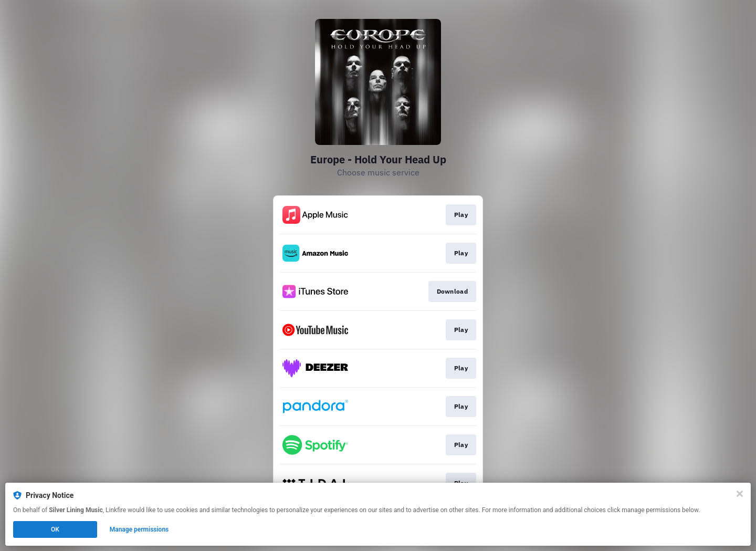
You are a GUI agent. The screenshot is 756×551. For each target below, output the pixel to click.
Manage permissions (139, 529)
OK (55, 529)
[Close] (740, 494)
